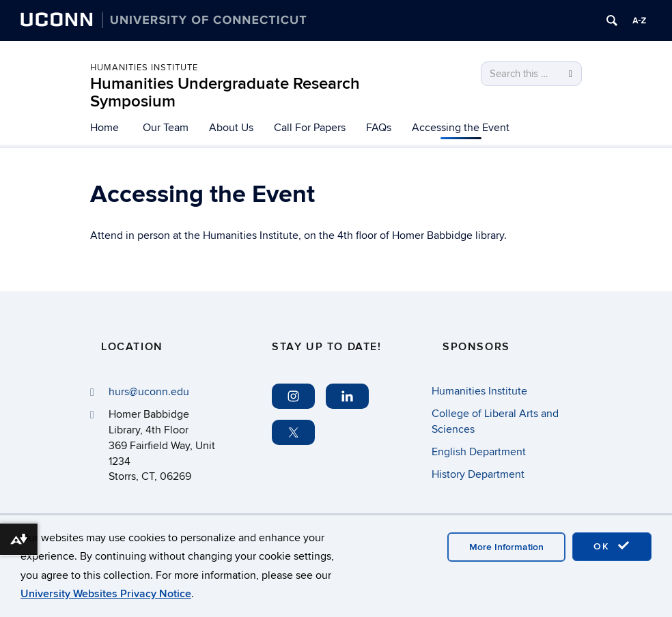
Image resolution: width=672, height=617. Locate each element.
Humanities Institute (144, 68)
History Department (478, 474)
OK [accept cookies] (612, 546)
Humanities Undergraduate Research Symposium (225, 92)
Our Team (166, 128)
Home (104, 128)
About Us (231, 128)
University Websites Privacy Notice (106, 594)
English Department (479, 452)
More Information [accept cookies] (506, 547)
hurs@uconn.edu (149, 392)
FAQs (379, 128)
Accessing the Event (461, 128)
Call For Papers (310, 128)
